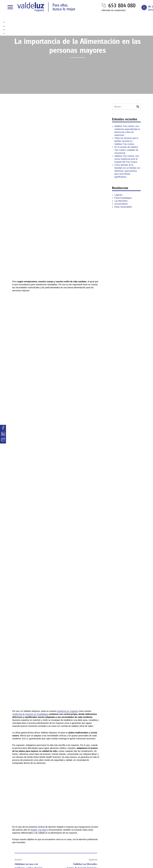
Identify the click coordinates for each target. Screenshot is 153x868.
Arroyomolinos (121, 204)
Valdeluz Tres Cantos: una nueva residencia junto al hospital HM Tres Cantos (127, 159)
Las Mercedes (121, 201)
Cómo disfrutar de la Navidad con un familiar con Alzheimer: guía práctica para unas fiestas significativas (127, 171)
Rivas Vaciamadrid (123, 207)
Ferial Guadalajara (123, 198)
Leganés (118, 195)
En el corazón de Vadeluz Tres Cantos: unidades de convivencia (126, 150)
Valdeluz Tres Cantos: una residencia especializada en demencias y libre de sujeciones (127, 131)
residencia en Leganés (67, 711)
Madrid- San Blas (39, 830)
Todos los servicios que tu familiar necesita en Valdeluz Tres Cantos (126, 141)
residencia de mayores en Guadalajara (30, 714)
